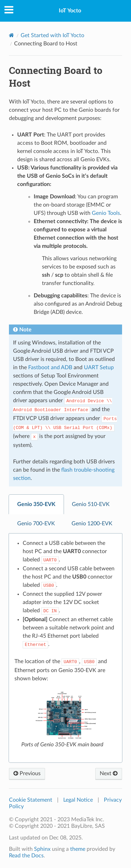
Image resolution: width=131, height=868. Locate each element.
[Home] (12, 35)
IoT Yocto (70, 11)
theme (78, 849)
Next (109, 773)
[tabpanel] (65, 648)
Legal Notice (78, 800)
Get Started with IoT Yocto (52, 35)
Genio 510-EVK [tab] (91, 504)
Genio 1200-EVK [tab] (92, 524)
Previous (27, 773)
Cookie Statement (31, 800)
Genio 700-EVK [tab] (36, 524)
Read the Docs (26, 856)
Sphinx (42, 849)
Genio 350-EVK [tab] (36, 504)
